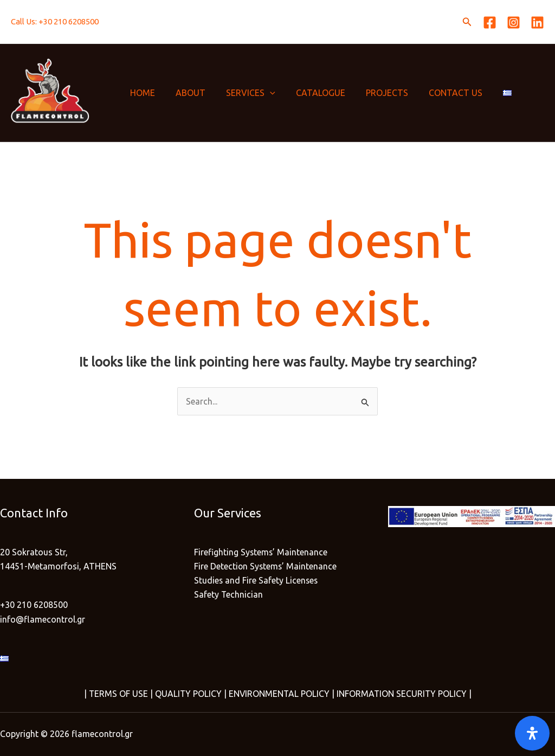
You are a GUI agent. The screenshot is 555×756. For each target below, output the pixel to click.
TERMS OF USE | (120, 694)
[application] (262, 93)
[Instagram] (514, 23)
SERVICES (243, 93)
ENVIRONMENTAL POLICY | (280, 694)
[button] (467, 22)
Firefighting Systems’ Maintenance (261, 552)
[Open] (532, 733)
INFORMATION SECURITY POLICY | (404, 694)
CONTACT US (438, 93)
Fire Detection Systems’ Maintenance (266, 566)
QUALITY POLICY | (189, 694)
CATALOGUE (309, 93)
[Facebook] (490, 23)
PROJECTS (372, 93)
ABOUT (186, 93)
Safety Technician (229, 595)
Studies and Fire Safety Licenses (257, 581)
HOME (141, 93)
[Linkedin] (537, 23)
